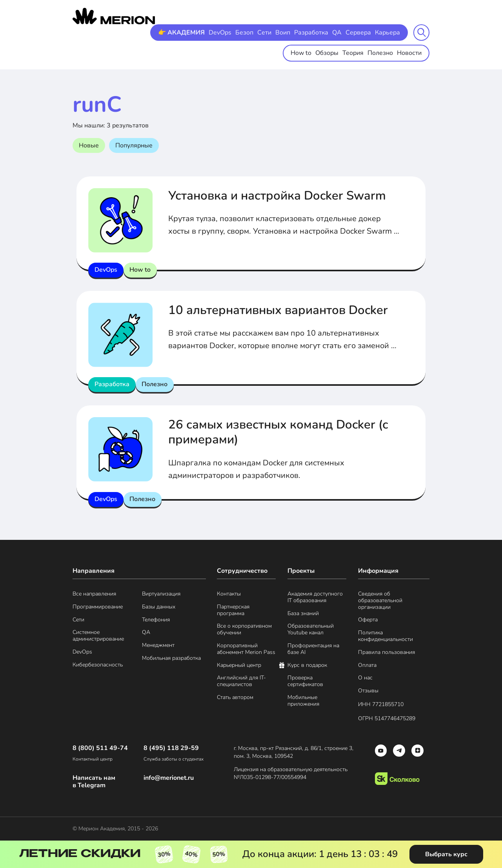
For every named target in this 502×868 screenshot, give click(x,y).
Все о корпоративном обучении (244, 630)
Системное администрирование (98, 636)
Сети (264, 33)
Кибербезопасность (98, 665)
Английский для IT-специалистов (241, 681)
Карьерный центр (239, 666)
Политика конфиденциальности (386, 636)
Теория (353, 53)
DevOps (220, 33)
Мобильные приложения (303, 701)
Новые (89, 145)
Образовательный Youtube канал (311, 630)
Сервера (358, 33)
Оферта (368, 620)
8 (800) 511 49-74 (100, 748)
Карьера (387, 33)
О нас (365, 678)
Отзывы (368, 691)
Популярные (134, 145)
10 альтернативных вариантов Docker (282, 310)
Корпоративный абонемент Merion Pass (246, 649)
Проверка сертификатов (305, 681)
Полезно (380, 53)
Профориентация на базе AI (313, 649)
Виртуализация (161, 594)
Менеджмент (158, 646)
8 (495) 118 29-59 (171, 748)
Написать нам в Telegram (94, 782)
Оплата (367, 666)
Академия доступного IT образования (315, 597)
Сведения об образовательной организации (380, 601)
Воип (283, 33)
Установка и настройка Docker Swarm (281, 195)
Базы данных (159, 607)
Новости (409, 53)
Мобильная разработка (171, 658)
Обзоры (327, 53)
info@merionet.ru (169, 778)
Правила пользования (387, 653)
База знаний (303, 614)
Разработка (311, 33)
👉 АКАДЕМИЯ (181, 33)
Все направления (94, 594)
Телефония (156, 620)
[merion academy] (114, 16)
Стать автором (235, 698)
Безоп (244, 33)
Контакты (229, 594)
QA (337, 33)
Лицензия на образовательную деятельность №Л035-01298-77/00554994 (291, 773)
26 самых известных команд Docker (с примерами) (281, 432)
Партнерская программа (233, 610)
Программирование (98, 607)
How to (301, 53)
